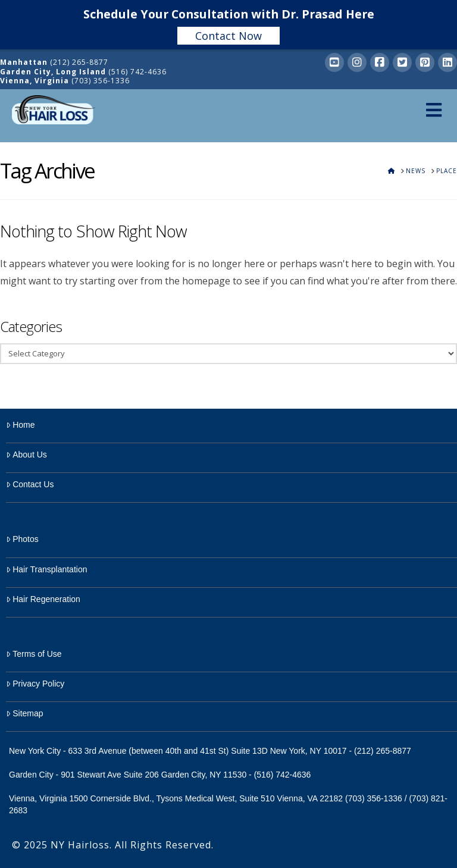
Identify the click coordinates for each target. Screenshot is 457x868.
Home (21, 425)
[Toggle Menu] (433, 110)
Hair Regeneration (43, 599)
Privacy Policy (35, 684)
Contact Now (228, 36)
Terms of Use (34, 654)
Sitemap (25, 713)
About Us (26, 455)
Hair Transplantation (46, 569)
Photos (22, 539)
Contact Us (30, 484)
